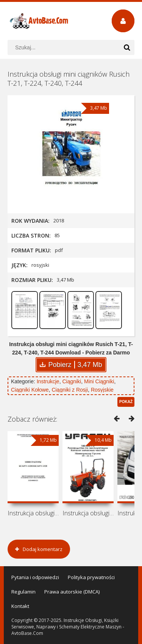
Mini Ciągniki (99, 381)
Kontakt (20, 606)
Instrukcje (48, 381)
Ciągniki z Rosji (70, 390)
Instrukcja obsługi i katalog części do (88, 513)
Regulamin (23, 592)
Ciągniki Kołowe (30, 390)
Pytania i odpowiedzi (35, 577)
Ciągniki (72, 381)
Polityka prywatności (91, 577)
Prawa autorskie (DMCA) (72, 592)
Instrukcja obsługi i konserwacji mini (33, 513)
